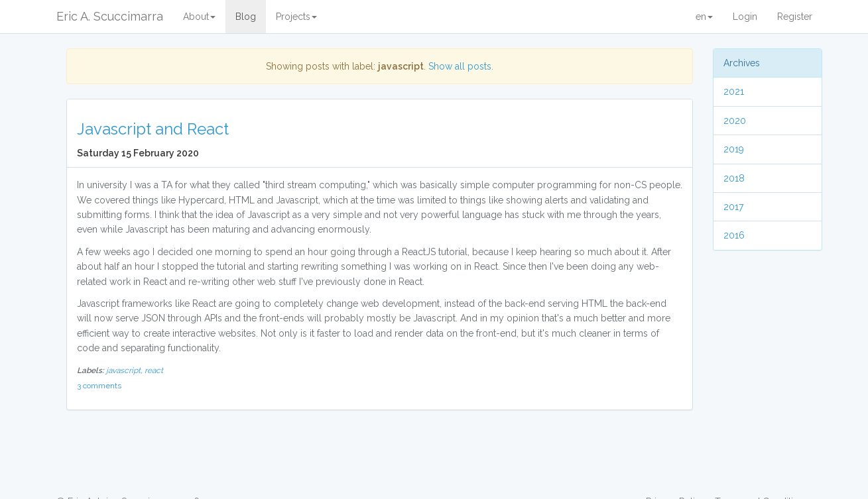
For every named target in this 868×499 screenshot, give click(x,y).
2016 (734, 235)
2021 (734, 91)
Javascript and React (153, 129)
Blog (246, 17)
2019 (734, 149)
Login (745, 17)
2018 (734, 178)
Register (795, 17)
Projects (296, 17)
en (704, 17)
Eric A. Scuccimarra (110, 16)
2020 (735, 121)
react (154, 370)
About (199, 17)
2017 (733, 207)
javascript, (125, 370)
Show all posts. (461, 66)
